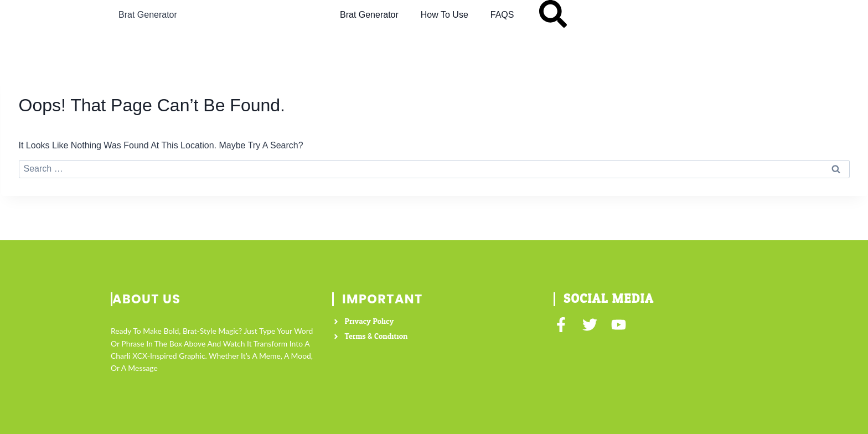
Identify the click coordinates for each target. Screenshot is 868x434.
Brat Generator (148, 15)
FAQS (502, 15)
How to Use (445, 15)
